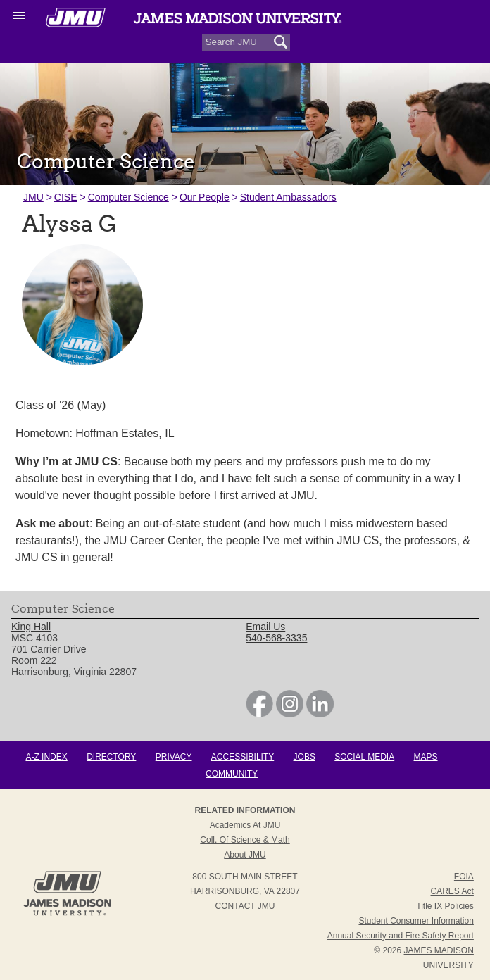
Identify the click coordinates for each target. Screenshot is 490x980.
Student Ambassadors (288, 197)
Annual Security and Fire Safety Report (401, 936)
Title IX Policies (445, 906)
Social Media (364, 757)
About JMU (245, 855)
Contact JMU (245, 906)
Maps (426, 757)
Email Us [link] (265, 627)
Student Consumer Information (416, 921)
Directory (111, 757)
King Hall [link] (31, 627)
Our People (205, 197)
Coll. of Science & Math (245, 840)
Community (232, 774)
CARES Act (452, 891)
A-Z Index (46, 757)
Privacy (174, 757)
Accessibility (243, 757)
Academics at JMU (245, 825)
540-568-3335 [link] (276, 639)
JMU (33, 197)
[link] (259, 714)
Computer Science (128, 197)
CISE (66, 197)
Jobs (304, 757)
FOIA (464, 877)
